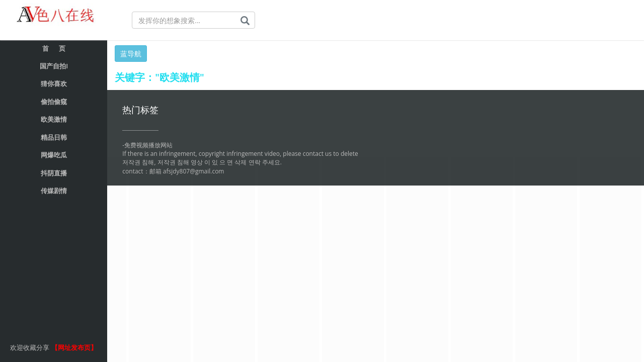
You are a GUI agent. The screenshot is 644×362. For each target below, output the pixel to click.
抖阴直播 (54, 173)
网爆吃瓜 (54, 155)
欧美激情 (54, 119)
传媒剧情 (54, 191)
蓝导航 (131, 54)
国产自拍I (54, 66)
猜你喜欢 (54, 83)
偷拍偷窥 (54, 102)
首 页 (54, 48)
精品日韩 (54, 137)
